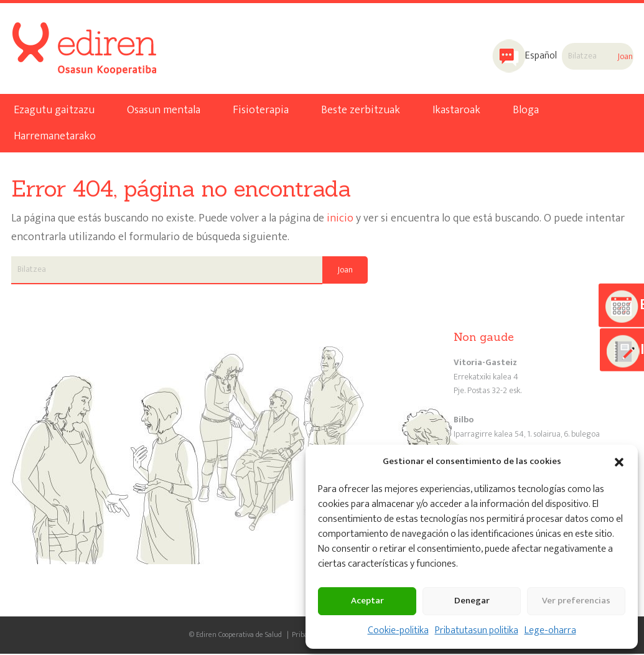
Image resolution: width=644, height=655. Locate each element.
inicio (340, 220)
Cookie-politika (398, 630)
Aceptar (367, 601)
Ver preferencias (576, 601)
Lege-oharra (550, 630)
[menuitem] (521, 57)
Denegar (472, 601)
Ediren (59, 34)
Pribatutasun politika (477, 630)
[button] (619, 462)
